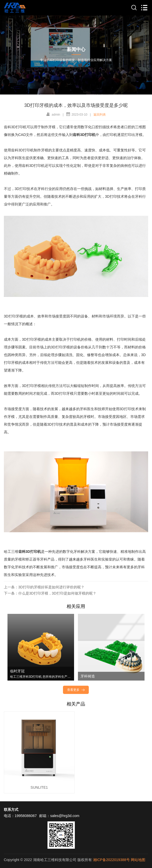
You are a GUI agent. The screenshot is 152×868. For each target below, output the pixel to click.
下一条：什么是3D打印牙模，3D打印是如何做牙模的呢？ (50, 593)
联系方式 (11, 810)
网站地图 (138, 860)
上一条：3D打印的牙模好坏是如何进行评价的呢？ (44, 587)
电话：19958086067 (20, 816)
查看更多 (76, 690)
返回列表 (100, 115)
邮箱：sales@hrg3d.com (59, 816)
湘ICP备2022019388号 (111, 860)
